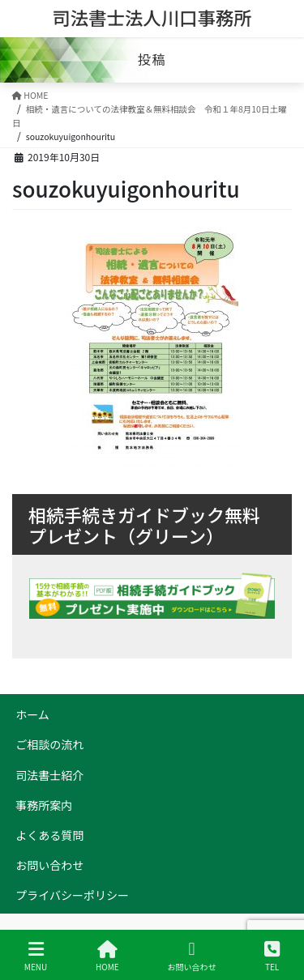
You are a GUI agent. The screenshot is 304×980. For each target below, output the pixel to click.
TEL (272, 956)
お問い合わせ (49, 865)
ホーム (32, 714)
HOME (107, 956)
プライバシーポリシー (72, 895)
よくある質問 (49, 835)
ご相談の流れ (49, 744)
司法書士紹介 (49, 775)
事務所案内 (44, 805)
